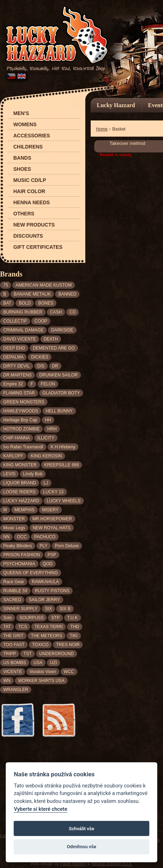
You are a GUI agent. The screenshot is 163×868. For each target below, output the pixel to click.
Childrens (28, 147)
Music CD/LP (30, 180)
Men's (21, 113)
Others (24, 214)
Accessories (32, 136)
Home (102, 129)
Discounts (28, 236)
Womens (25, 125)
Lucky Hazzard (116, 105)
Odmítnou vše (81, 847)
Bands (22, 158)
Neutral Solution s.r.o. (112, 864)
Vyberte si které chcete (40, 809)
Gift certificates (38, 247)
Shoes (22, 169)
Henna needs (31, 203)
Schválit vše (81, 829)
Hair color (29, 191)
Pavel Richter (73, 864)
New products (34, 225)
